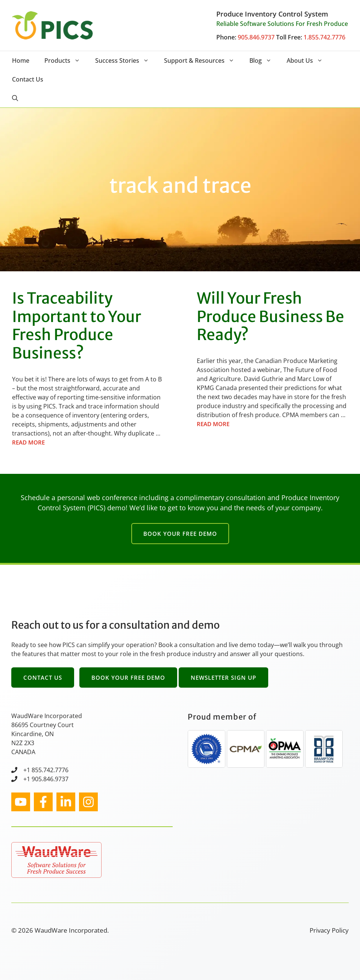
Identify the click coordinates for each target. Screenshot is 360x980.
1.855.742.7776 (324, 37)
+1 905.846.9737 (46, 779)
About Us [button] (308, 60)
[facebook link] (43, 802)
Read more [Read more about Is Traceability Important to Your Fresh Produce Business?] (28, 442)
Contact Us (28, 79)
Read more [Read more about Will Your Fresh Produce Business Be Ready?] (213, 424)
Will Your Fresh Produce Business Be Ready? (270, 316)
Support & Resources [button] (203, 60)
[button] (15, 98)
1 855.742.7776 (48, 770)
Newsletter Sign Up (223, 678)
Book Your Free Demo (180, 534)
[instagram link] (21, 802)
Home (21, 60)
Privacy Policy (329, 930)
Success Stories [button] (126, 60)
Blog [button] (264, 60)
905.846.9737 (256, 37)
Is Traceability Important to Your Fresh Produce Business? (77, 326)
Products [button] (66, 60)
